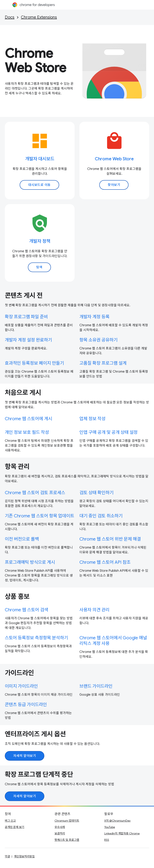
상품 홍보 (17, 597)
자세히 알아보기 (25, 756)
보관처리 (60, 833)
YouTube (110, 827)
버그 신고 (10, 821)
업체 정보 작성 (92, 419)
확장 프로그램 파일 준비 (26, 317)
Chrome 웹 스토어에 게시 (28, 419)
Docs (10, 17)
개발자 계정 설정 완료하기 (28, 340)
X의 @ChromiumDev (117, 821)
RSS (107, 840)
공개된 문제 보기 (15, 827)
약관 (7, 856)
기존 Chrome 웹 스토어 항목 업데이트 (40, 516)
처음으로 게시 (23, 393)
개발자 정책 (40, 241)
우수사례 (60, 827)
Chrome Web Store (35, 61)
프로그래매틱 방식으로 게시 (30, 562)
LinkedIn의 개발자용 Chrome (122, 833)
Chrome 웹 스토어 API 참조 (105, 562)
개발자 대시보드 (40, 159)
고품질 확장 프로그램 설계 (103, 363)
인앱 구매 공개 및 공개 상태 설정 (108, 432)
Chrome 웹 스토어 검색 (26, 610)
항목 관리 (17, 467)
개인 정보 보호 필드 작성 (27, 432)
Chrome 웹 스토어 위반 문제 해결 (110, 539)
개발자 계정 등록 (94, 317)
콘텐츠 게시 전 (24, 295)
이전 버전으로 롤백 (22, 539)
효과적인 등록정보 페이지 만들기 (34, 363)
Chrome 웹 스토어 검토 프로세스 (35, 493)
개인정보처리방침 (24, 856)
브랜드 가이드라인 (96, 686)
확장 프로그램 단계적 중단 (39, 774)
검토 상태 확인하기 (96, 493)
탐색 (39, 267)
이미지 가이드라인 (21, 686)
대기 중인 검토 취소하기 (101, 516)
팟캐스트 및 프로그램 (67, 840)
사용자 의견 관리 (94, 610)
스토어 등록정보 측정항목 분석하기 (36, 638)
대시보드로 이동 (39, 185)
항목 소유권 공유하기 (98, 340)
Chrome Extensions (39, 17)
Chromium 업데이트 (67, 821)
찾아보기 (114, 185)
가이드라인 (19, 673)
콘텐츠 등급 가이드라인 (26, 705)
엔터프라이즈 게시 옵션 (35, 734)
